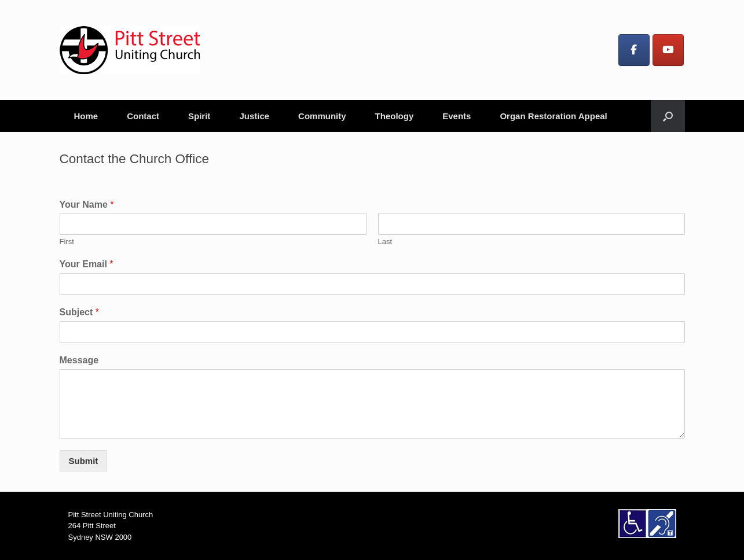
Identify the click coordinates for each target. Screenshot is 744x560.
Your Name (87, 205)
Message (79, 360)
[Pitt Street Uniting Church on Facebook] (634, 50)
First (67, 242)
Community (322, 116)
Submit (84, 461)
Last (385, 242)
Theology (395, 116)
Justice (254, 116)
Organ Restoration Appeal (553, 116)
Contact (143, 116)
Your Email (87, 264)
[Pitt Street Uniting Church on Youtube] (668, 50)
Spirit (199, 116)
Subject (79, 312)
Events (457, 116)
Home (86, 116)
